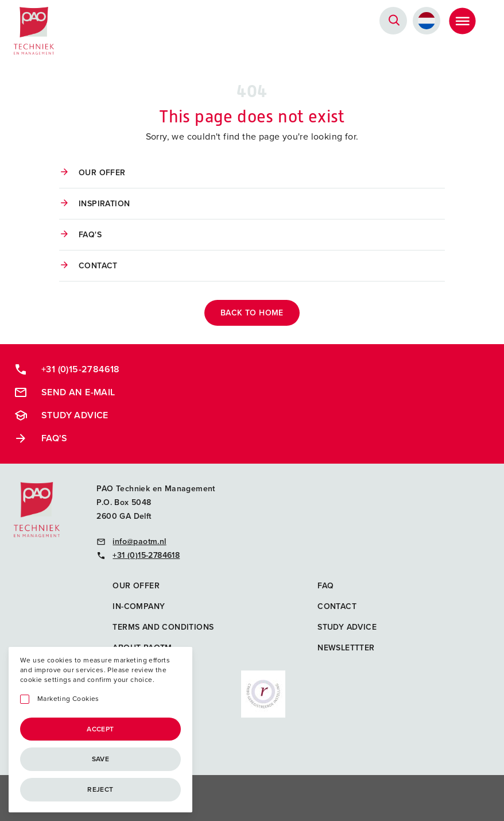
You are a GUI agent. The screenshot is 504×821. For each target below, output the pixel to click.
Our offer (102, 173)
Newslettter (346, 648)
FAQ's (90, 235)
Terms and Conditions (163, 627)
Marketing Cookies (68, 699)
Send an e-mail (65, 392)
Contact (98, 266)
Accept (100, 729)
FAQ (325, 586)
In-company (139, 606)
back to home (252, 313)
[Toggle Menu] (462, 21)
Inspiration (104, 204)
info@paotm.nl (131, 541)
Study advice (61, 415)
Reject (100, 789)
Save (101, 759)
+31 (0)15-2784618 (67, 369)
